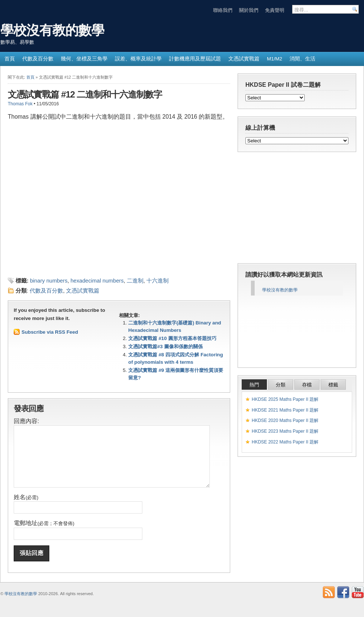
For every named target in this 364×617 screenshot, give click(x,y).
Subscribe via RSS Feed (50, 332)
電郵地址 (44, 534)
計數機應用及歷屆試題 (195, 59)
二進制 (135, 281)
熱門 (254, 385)
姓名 (26, 508)
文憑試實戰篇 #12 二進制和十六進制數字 (85, 94)
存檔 (307, 385)
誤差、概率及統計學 (138, 59)
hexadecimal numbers (97, 281)
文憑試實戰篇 (244, 59)
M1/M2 (274, 59)
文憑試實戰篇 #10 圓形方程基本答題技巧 (172, 338)
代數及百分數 (38, 59)
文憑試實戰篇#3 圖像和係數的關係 (166, 347)
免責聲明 (275, 10)
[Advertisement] (95, 260)
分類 (281, 385)
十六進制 (158, 281)
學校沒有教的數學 (52, 30)
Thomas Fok (20, 104)
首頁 (10, 59)
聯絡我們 (223, 10)
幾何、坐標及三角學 (84, 59)
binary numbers (49, 281)
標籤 (333, 385)
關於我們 (249, 10)
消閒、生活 (302, 59)
